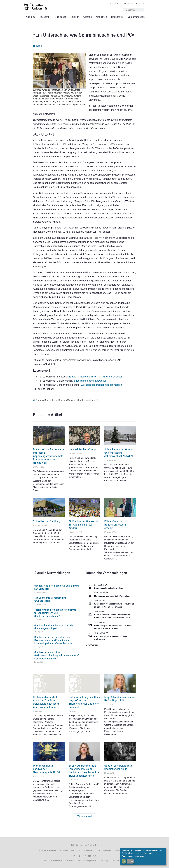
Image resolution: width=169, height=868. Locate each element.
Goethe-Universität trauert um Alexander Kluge (119, 767)
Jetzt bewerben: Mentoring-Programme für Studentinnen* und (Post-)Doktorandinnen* (55, 613)
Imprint (86, 860)
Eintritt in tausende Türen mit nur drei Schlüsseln (96, 377)
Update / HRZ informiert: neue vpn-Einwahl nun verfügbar (57, 587)
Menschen (101, 17)
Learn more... (140, 856)
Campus (87, 17)
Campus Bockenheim (46, 400)
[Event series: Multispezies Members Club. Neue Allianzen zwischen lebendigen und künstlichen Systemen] (107, 593)
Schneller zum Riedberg (47, 521)
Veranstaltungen (136, 17)
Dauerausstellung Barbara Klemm (109, 588)
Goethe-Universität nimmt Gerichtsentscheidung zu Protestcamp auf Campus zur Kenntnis (57, 655)
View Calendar (92, 645)
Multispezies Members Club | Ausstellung (112, 596)
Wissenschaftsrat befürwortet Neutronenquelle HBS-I (46, 769)
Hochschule (117, 17)
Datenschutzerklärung (99, 860)
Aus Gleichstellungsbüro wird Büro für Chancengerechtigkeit (54, 627)
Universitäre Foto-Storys (82, 449)
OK (124, 861)
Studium (75, 17)
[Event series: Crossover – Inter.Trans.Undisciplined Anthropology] (107, 633)
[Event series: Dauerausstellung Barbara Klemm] (106, 585)
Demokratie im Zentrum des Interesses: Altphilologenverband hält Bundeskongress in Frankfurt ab (49, 456)
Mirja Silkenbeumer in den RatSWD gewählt (119, 699)
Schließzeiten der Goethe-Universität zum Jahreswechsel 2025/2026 (119, 453)
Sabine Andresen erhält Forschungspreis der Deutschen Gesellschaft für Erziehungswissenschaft (84, 771)
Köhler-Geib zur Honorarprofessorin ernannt (115, 525)
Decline (130, 861)
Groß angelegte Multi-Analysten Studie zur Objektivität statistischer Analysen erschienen (47, 702)
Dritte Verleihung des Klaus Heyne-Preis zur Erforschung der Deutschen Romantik (84, 702)
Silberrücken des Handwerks (90, 381)
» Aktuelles (30, 17)
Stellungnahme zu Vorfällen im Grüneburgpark (50, 599)
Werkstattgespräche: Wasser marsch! (102, 385)
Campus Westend (67, 400)
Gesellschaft (60, 17)
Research (45, 17)
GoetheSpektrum (86, 400)
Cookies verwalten (117, 860)
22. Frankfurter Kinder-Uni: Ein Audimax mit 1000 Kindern (84, 525)
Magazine (115, 3)
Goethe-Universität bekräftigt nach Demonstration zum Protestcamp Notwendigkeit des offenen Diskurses (54, 640)
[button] (84, 816)
